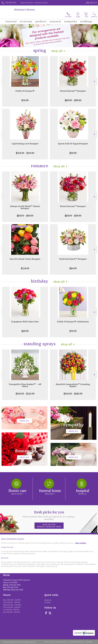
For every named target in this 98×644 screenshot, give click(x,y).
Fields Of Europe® (25, 91)
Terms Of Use (49, 642)
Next (95, 81)
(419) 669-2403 (11, 3)
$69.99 (25, 331)
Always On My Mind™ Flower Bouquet (25, 207)
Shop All (57, 51)
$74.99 (25, 100)
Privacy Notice (62, 642)
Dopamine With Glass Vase (25, 322)
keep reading (81, 543)
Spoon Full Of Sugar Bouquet (73, 144)
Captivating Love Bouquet (25, 144)
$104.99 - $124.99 (25, 394)
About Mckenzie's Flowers (13, 539)
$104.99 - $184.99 (73, 394)
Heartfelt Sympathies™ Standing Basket (73, 385)
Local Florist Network (76, 642)
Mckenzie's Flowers (24, 10)
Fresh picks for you (49, 515)
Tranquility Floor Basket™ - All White (25, 385)
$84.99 (73, 268)
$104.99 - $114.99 (25, 153)
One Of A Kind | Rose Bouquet (25, 259)
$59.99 (73, 153)
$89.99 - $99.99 (73, 100)
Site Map (89, 642)
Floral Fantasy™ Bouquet (73, 91)
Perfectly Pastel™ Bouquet (73, 259)
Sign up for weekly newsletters (49, 526)
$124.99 (25, 268)
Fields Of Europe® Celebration (73, 322)
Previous (3, 81)
